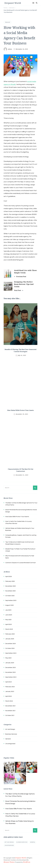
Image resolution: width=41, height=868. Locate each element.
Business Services (11, 734)
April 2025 (9, 624)
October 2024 (10, 648)
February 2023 (10, 687)
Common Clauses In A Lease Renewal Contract (21, 563)
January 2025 (10, 639)
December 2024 (11, 644)
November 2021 (11, 711)
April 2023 (9, 682)
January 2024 (10, 663)
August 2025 (9, 605)
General (8, 22)
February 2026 (10, 581)
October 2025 (10, 596)
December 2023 (11, 668)
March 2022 (9, 701)
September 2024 (11, 653)
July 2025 (8, 610)
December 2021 (11, 706)
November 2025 (11, 591)
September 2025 (11, 600)
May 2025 (8, 620)
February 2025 (10, 634)
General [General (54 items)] (33, 842)
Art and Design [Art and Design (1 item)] (9, 842)
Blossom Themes (9, 862)
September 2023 (11, 677)
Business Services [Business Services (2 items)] (22, 842)
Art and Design (10, 729)
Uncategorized (10, 744)
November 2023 (11, 672)
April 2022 (9, 696)
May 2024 (8, 658)
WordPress (27, 862)
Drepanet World (13, 3)
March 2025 (9, 629)
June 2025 (9, 615)
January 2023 (10, 691)
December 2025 (11, 586)
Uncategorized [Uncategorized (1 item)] (9, 845)
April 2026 (9, 576)
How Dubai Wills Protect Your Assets (20, 410)
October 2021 (10, 715)
